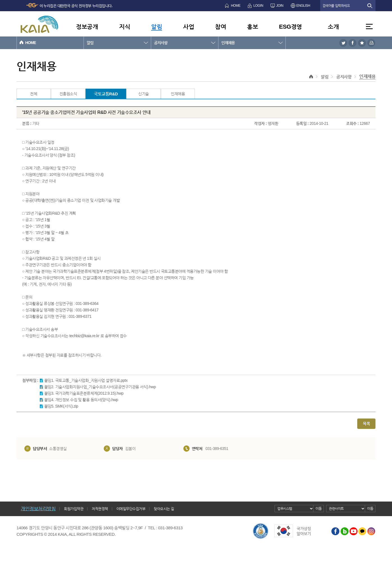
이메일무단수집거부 (131, 509)
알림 (157, 27)
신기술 (144, 94)
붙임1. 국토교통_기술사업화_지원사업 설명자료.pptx (86, 380)
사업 (189, 27)
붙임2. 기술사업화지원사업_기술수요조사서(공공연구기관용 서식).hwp (100, 387)
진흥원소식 (68, 94)
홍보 (253, 27)
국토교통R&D (106, 94)
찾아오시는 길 (164, 509)
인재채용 (228, 43)
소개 (333, 27)
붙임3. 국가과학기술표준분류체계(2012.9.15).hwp (84, 393)
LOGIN (258, 6)
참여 (221, 27)
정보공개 (87, 27)
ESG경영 (290, 27)
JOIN (280, 6)
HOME (236, 6)
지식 (125, 27)
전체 (34, 94)
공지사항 (161, 43)
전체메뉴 (369, 27)
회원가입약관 (74, 509)
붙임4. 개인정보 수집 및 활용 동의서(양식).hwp (81, 400)
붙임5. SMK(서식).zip (61, 406)
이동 (319, 508)
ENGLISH (303, 6)
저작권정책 (100, 509)
